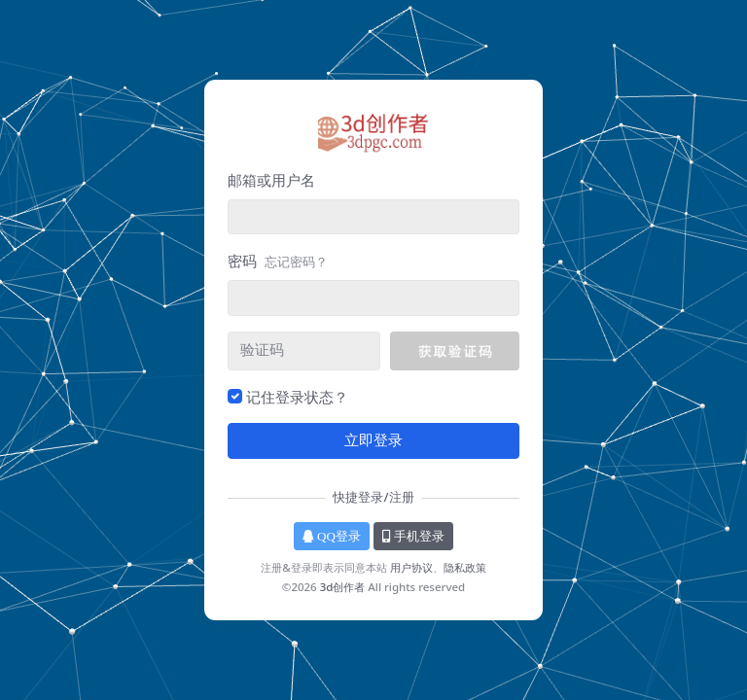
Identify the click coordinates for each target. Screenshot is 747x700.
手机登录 (413, 536)
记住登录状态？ (297, 397)
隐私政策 (465, 567)
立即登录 (373, 440)
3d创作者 (343, 587)
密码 (278, 261)
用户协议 (411, 567)
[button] (455, 351)
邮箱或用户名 (271, 180)
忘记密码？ (296, 262)
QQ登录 (332, 536)
